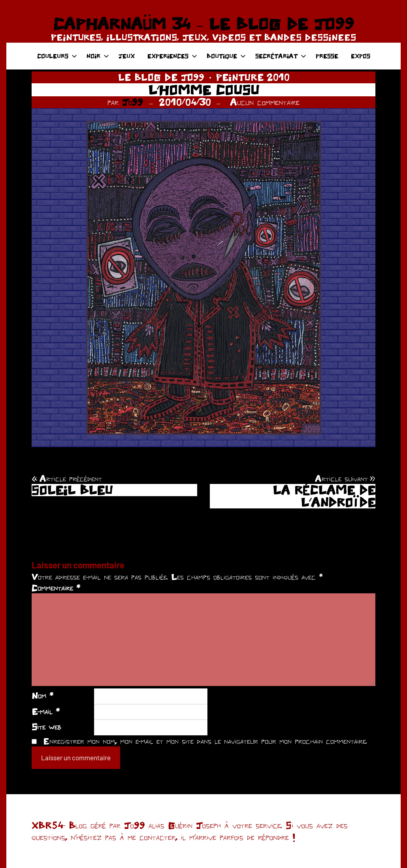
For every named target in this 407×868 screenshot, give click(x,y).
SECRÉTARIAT (281, 56)
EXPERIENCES (172, 56)
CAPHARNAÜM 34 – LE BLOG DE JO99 (203, 24)
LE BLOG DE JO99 (161, 77)
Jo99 (133, 102)
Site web (46, 727)
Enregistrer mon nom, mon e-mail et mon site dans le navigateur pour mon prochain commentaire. (205, 741)
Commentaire (56, 588)
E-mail (46, 711)
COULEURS (57, 56)
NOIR (98, 56)
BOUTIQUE (226, 56)
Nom (42, 696)
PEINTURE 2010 (253, 77)
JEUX (127, 56)
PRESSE (327, 56)
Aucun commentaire (265, 102)
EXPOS (361, 56)
